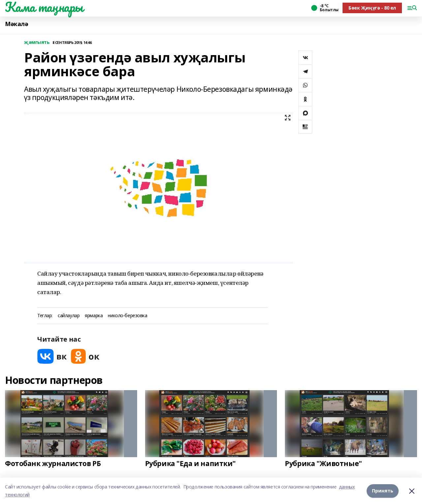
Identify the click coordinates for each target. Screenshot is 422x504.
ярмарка (94, 316)
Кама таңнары (44, 7)
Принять (383, 491)
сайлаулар (69, 316)
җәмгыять (37, 42)
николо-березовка (127, 316)
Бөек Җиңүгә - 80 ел (372, 8)
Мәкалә (16, 24)
